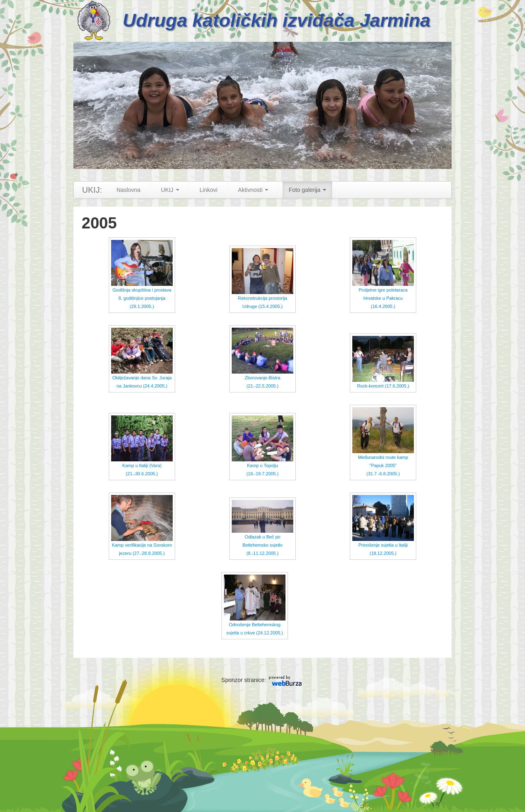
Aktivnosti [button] (253, 190)
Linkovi (209, 190)
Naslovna (128, 190)
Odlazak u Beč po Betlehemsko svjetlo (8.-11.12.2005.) (262, 535)
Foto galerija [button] (307, 190)
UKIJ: (92, 190)
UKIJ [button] (170, 190)
